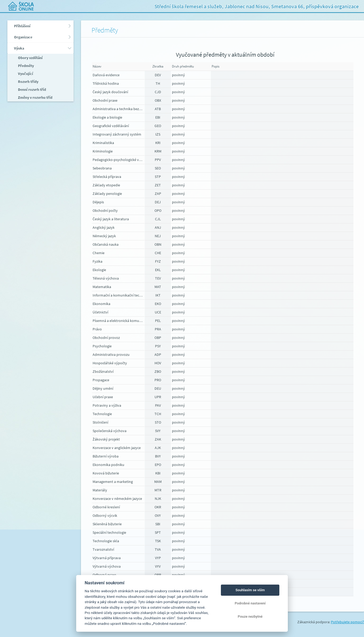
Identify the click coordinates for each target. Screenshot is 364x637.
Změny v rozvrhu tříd (35, 97)
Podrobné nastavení (250, 603)
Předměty (26, 66)
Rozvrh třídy (28, 82)
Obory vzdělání (30, 58)
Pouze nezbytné (250, 616)
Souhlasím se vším (250, 590)
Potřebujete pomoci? (347, 622)
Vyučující (25, 74)
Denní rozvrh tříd (32, 89)
